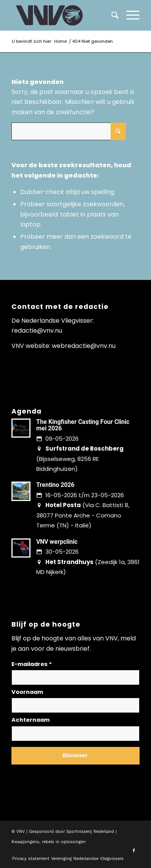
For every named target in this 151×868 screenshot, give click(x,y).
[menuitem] (129, 15)
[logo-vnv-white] (63, 15)
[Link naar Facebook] (134, 851)
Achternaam (31, 720)
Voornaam (27, 692)
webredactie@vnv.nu (84, 346)
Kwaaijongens (25, 842)
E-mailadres (32, 664)
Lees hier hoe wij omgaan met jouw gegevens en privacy (68, 774)
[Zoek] (111, 15)
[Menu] (129, 15)
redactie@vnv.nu (37, 331)
